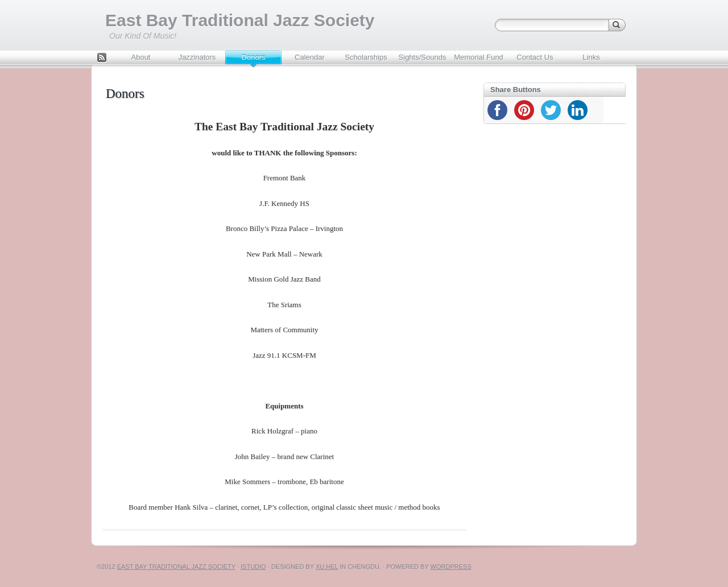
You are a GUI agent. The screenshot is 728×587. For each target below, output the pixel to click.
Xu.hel (327, 567)
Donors (254, 57)
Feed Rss (102, 59)
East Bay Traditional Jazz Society (240, 20)
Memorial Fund (479, 57)
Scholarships (366, 57)
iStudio (253, 567)
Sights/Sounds (423, 57)
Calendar (310, 57)
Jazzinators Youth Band (197, 60)
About (141, 57)
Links (591, 57)
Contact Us (535, 57)
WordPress (451, 567)
